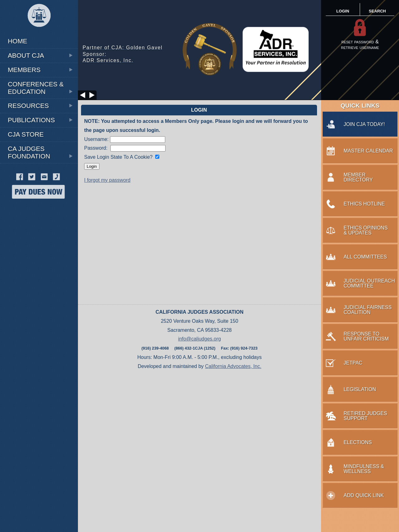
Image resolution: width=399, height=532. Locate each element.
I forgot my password (107, 180)
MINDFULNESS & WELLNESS (36, 223)
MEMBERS (41, 70)
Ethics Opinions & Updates (38, 34)
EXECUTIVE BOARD (31, 33)
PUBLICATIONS (41, 120)
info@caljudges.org (199, 339)
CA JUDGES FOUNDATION (41, 152)
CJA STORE (26, 134)
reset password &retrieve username (360, 44)
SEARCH (377, 11)
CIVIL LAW (17, 34)
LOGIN (343, 11)
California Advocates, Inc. (233, 366)
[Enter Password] (138, 148)
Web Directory (29, 212)
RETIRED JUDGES (25, 265)
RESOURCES (41, 106)
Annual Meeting (30, 33)
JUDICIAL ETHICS (24, 166)
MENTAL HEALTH (24, 200)
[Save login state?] (157, 157)
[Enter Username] (138, 140)
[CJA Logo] (39, 16)
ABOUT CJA (41, 55)
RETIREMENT (39, 200)
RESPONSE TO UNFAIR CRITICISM (30, 249)
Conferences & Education (41, 88)
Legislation (24, 76)
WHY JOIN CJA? (23, 34)
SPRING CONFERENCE (30, 212)
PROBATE (17, 234)
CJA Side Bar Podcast (38, 167)
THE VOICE (21, 33)
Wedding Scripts (31, 223)
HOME (17, 41)
